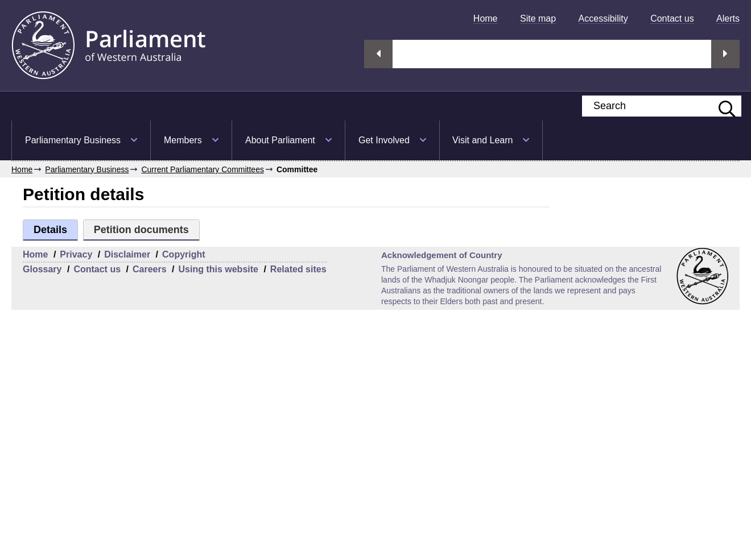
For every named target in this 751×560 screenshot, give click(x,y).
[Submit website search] (721, 106)
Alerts (728, 18)
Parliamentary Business (73, 140)
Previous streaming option (378, 54)
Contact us (672, 18)
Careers (150, 269)
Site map (538, 18)
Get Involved (384, 140)
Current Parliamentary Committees (203, 169)
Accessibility (603, 18)
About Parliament (280, 140)
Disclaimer (127, 254)
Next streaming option (725, 54)
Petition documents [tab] (141, 230)
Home (486, 18)
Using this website (218, 269)
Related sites (298, 269)
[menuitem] (486, 18)
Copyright (184, 254)
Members (183, 140)
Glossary (42, 269)
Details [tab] (50, 230)
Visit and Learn (482, 140)
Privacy (76, 254)
